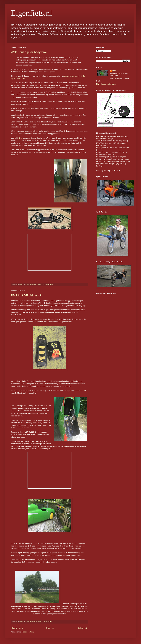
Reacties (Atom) (28, 632)
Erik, (21, 138)
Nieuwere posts (17, 628)
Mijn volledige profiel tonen (106, 84)
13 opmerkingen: (48, 284)
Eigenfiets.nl (32, 13)
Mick (114, 71)
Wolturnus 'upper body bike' (29, 52)
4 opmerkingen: (48, 621)
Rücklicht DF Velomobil (26, 295)
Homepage (50, 628)
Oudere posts (83, 628)
